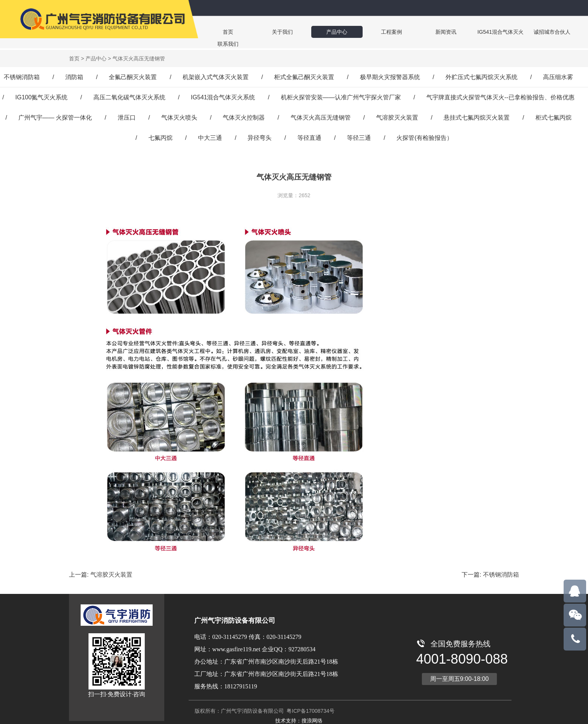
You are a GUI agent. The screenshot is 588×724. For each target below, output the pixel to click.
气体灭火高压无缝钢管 (321, 116)
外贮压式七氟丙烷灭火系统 (481, 76)
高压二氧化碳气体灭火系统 (129, 96)
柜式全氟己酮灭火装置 (304, 76)
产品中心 (315, 32)
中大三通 (210, 136)
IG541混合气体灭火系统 (223, 96)
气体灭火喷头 (179, 116)
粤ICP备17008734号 (310, 709)
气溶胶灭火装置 (397, 116)
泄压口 (127, 116)
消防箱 (74, 76)
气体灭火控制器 (244, 116)
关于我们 (269, 32)
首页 (223, 32)
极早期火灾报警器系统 (390, 76)
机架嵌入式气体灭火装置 (216, 76)
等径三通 (359, 136)
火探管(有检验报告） (424, 136)
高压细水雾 (558, 76)
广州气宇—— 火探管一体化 (55, 116)
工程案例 (361, 32)
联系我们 (547, 32)
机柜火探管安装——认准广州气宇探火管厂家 (341, 96)
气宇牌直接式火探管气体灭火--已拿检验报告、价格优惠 (500, 96)
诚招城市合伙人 (499, 32)
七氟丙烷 (160, 136)
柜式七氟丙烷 (553, 116)
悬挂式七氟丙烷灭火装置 (477, 116)
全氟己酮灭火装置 (133, 76)
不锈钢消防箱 (22, 76)
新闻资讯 (406, 32)
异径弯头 (259, 136)
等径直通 (309, 136)
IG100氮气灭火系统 (42, 96)
